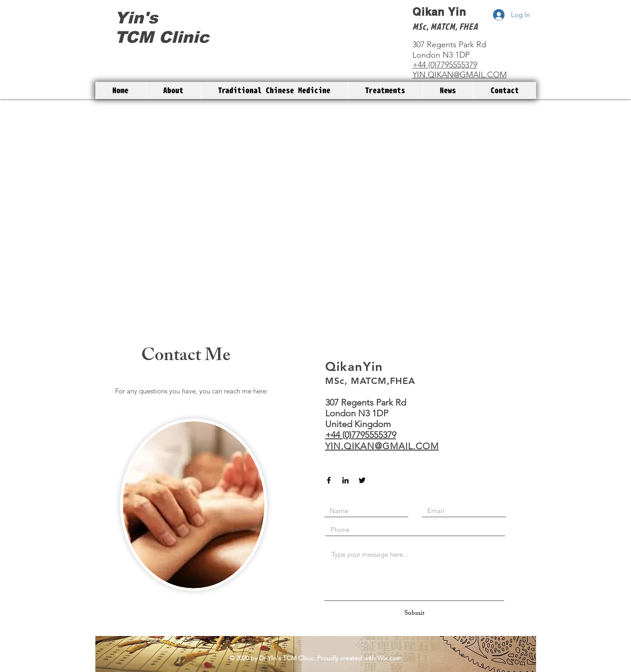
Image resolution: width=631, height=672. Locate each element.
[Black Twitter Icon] (362, 480)
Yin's (136, 18)
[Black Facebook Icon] (329, 480)
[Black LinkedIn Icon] (345, 480)
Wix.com (389, 658)
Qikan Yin (440, 12)
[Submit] (415, 614)
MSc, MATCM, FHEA (445, 26)
